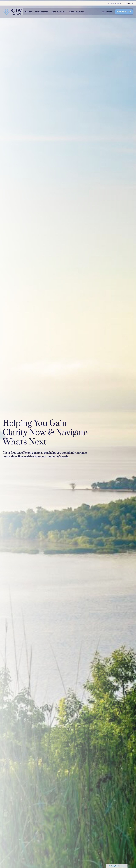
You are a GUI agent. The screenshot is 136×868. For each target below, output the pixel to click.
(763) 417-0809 (114, 2)
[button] (28, 10)
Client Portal (129, 2)
